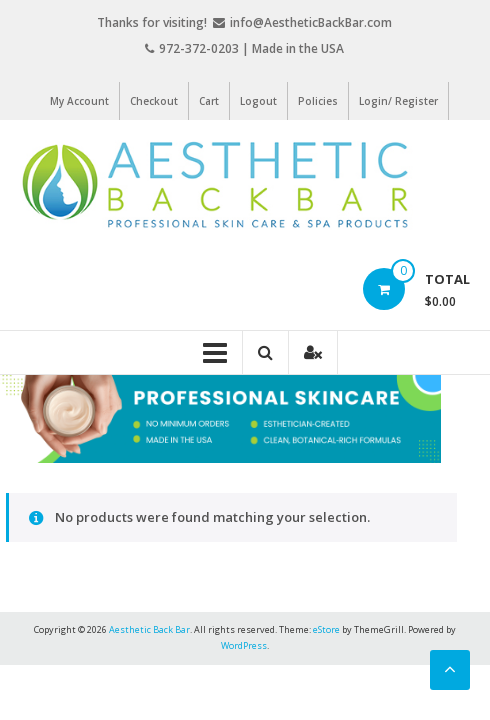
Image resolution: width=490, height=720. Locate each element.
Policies (318, 101)
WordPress (244, 645)
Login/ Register (398, 101)
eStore (326, 629)
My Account (79, 101)
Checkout (154, 101)
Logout (258, 101)
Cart (209, 101)
